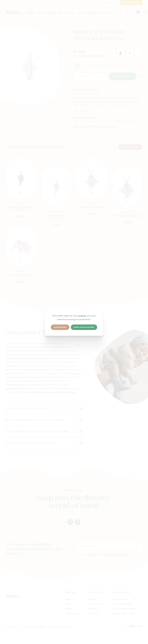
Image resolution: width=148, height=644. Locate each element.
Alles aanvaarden (84, 327)
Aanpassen (60, 327)
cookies (82, 316)
